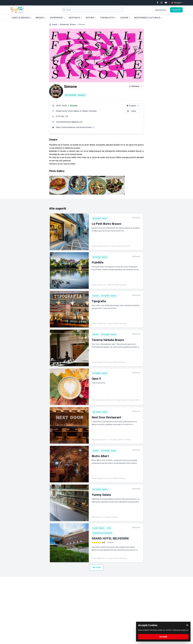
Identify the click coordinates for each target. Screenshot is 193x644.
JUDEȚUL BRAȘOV (22, 18)
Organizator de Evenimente (102, 533)
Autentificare (161, 10)
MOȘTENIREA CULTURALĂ (148, 18)
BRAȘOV (41, 18)
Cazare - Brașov (98, 528)
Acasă (55, 24)
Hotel (109, 528)
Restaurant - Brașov (68, 24)
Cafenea (96, 296)
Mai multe (97, 567)
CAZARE (125, 18)
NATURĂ (91, 18)
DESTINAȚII (75, 18)
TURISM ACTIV (108, 18)
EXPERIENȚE (57, 18)
